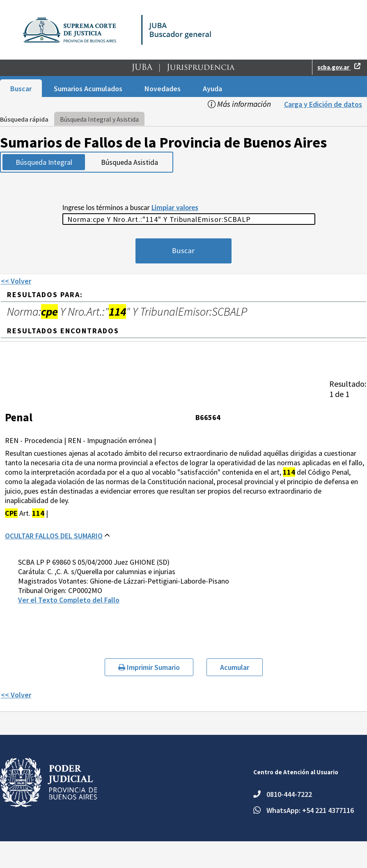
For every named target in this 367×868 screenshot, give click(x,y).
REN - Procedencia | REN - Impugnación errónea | (80, 440)
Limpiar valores (175, 208)
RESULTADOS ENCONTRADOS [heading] (63, 331)
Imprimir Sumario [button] (149, 667)
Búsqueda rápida (24, 119)
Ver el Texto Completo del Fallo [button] (69, 600)
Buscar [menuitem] (21, 89)
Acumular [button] (235, 667)
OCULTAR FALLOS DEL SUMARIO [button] (54, 536)
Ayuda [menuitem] (212, 89)
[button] (183, 69)
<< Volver (16, 281)
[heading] (348, 389)
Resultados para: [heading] (45, 294)
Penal (19, 417)
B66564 (208, 417)
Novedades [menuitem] (163, 89)
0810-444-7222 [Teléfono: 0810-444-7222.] (289, 794)
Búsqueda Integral (44, 162)
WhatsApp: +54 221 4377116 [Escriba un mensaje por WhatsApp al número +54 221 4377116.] (310, 810)
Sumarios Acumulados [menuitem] (88, 89)
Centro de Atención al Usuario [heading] (296, 772)
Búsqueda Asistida (130, 162)
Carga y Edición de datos (323, 104)
